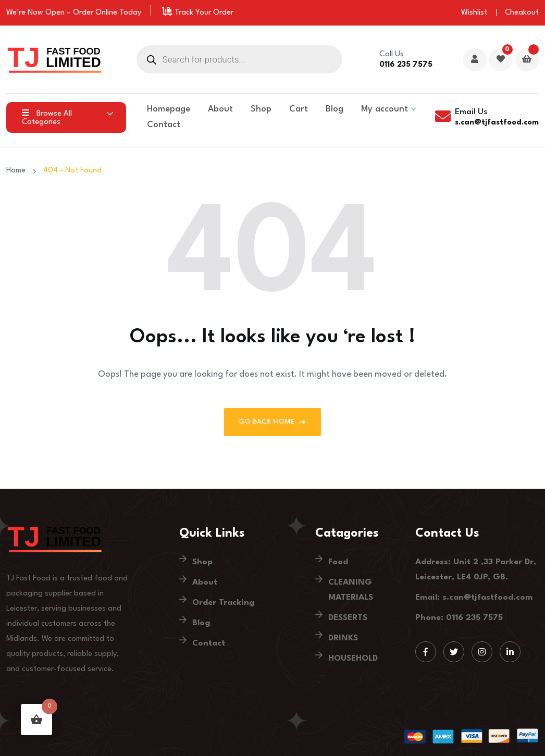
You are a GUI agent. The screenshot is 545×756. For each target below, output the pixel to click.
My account (385, 109)
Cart (299, 109)
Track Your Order (198, 13)
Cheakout (522, 13)
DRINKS (343, 638)
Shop (261, 109)
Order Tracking (223, 603)
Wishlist (474, 13)
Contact (164, 125)
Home (18, 171)
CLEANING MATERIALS (351, 590)
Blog (335, 109)
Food (338, 562)
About (220, 109)
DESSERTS (348, 618)
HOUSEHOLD (353, 659)
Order (83, 13)
